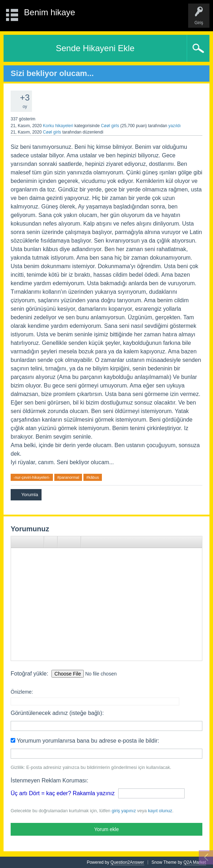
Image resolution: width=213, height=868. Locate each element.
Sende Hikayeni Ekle (95, 48)
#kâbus (92, 477)
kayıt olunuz (160, 811)
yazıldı (174, 126)
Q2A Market (195, 862)
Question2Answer (127, 862)
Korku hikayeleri (58, 126)
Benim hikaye (50, 12)
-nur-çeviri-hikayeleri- (32, 477)
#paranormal (68, 477)
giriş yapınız (124, 811)
